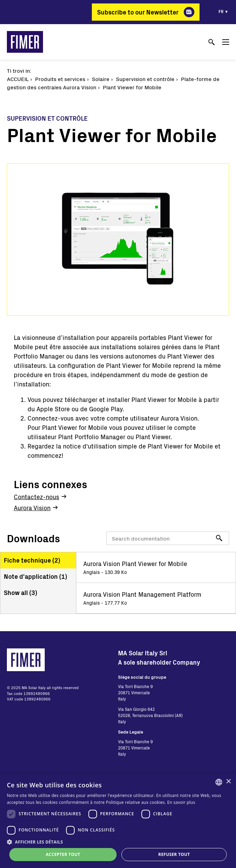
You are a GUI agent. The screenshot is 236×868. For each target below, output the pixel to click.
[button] (118, 842)
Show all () (20, 593)
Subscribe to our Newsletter (138, 12)
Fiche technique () (32, 560)
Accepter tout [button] (63, 854)
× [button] (228, 782)
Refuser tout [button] (174, 854)
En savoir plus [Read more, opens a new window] (181, 802)
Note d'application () (35, 576)
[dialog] (118, 821)
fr (221, 11)
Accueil (18, 79)
